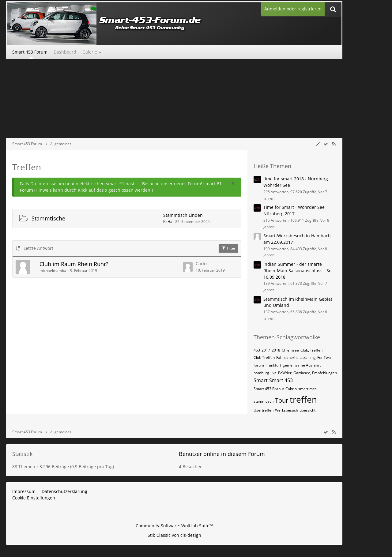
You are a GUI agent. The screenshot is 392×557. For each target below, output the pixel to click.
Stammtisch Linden (183, 215)
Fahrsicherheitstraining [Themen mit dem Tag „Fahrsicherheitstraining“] (296, 358)
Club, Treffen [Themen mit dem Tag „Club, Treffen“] (311, 350)
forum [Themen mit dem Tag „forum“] (259, 365)
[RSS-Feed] (334, 144)
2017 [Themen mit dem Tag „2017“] (266, 350)
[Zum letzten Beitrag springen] (188, 267)
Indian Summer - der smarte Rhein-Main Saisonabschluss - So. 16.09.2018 (298, 270)
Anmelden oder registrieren (293, 9)
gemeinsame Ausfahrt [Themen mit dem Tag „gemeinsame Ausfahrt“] (302, 365)
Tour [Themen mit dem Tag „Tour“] (282, 400)
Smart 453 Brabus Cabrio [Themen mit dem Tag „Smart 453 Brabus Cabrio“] (275, 389)
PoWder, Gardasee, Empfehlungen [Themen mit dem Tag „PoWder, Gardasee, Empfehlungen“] (307, 373)
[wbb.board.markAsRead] (326, 144)
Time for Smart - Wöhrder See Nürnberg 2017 (294, 210)
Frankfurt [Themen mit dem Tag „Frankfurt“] (273, 365)
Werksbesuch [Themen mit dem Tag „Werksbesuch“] (286, 410)
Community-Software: (174, 526)
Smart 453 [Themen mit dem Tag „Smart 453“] (281, 380)
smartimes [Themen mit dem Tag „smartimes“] (307, 389)
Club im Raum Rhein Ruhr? (74, 264)
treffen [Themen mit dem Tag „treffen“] (303, 399)
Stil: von (174, 535)
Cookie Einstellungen (34, 498)
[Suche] (333, 9)
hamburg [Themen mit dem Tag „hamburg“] (261, 373)
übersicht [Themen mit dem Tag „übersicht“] (307, 410)
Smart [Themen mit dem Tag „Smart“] (261, 380)
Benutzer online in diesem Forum (222, 454)
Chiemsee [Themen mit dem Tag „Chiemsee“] (290, 350)
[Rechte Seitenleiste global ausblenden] (318, 144)
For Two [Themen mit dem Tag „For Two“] (324, 358)
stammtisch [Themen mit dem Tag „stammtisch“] (264, 401)
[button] (233, 183)
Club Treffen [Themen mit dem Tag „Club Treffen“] (264, 358)
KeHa (168, 222)
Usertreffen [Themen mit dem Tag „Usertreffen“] (264, 410)
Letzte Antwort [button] (38, 248)
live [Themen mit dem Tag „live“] (274, 373)
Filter (228, 248)
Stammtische (48, 218)
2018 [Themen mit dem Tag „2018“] (276, 350)
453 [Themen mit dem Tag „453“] (257, 350)
